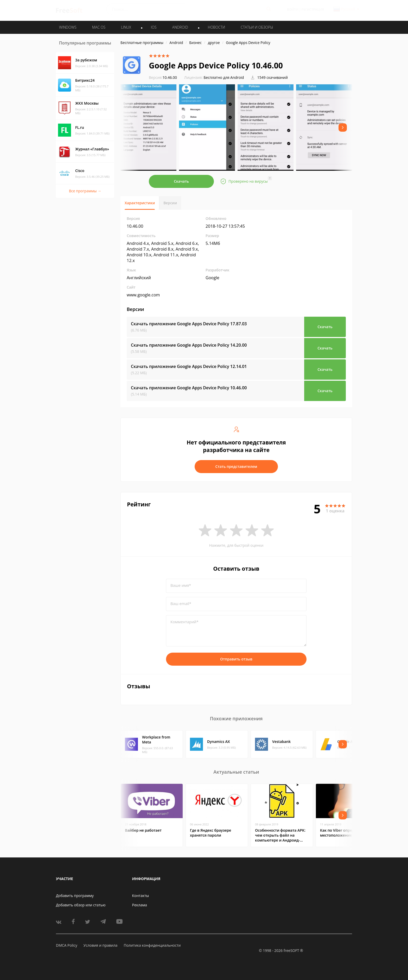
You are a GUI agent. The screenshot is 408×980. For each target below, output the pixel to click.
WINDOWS (68, 27)
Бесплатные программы (142, 43)
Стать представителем (236, 466)
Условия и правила (100, 945)
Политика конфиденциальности (152, 945)
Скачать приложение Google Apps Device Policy (189, 324)
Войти (293, 9)
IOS (154, 27)
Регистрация (313, 9)
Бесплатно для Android (224, 77)
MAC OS (99, 27)
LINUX (126, 27)
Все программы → (85, 191)
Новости (216, 27)
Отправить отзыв (236, 659)
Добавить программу (75, 896)
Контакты (141, 896)
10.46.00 (163, 77)
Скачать (181, 181)
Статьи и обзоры (257, 27)
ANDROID (180, 27)
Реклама (140, 905)
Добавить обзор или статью (81, 905)
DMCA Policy (67, 945)
